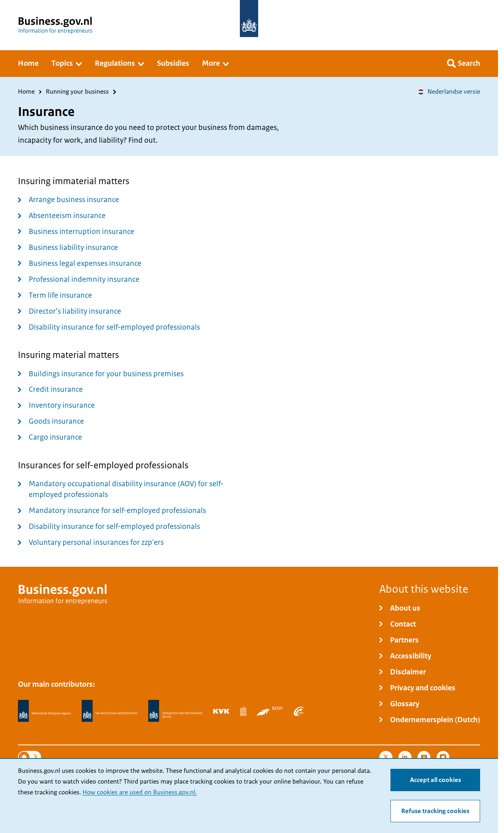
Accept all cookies (435, 780)
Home (26, 92)
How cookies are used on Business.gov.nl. (140, 792)
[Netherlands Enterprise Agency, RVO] (45, 711)
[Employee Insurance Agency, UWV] (299, 711)
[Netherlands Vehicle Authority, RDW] (270, 711)
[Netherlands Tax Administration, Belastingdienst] (110, 711)
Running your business (77, 92)
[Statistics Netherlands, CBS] (243, 711)
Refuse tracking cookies (435, 811)
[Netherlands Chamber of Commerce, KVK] (221, 711)
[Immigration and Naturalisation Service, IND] (175, 711)
